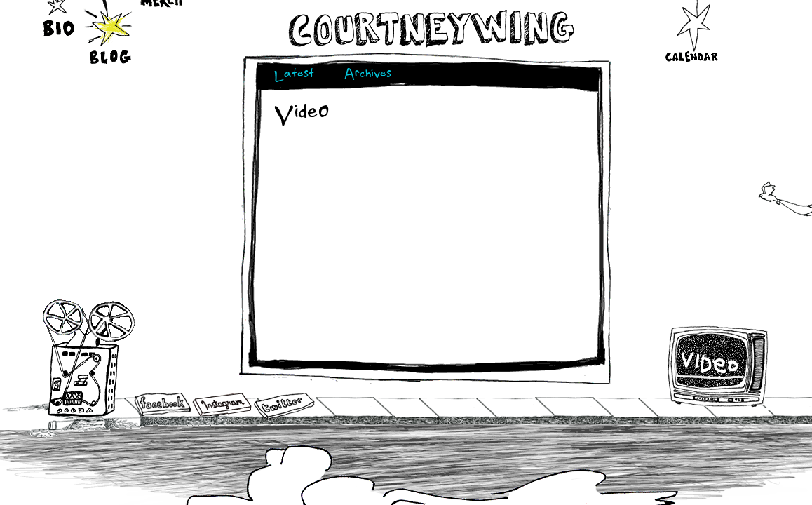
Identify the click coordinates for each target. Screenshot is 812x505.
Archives (368, 75)
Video (718, 366)
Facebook (163, 405)
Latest (294, 75)
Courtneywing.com (430, 29)
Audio (89, 357)
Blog (110, 29)
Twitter (283, 406)
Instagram (222, 404)
